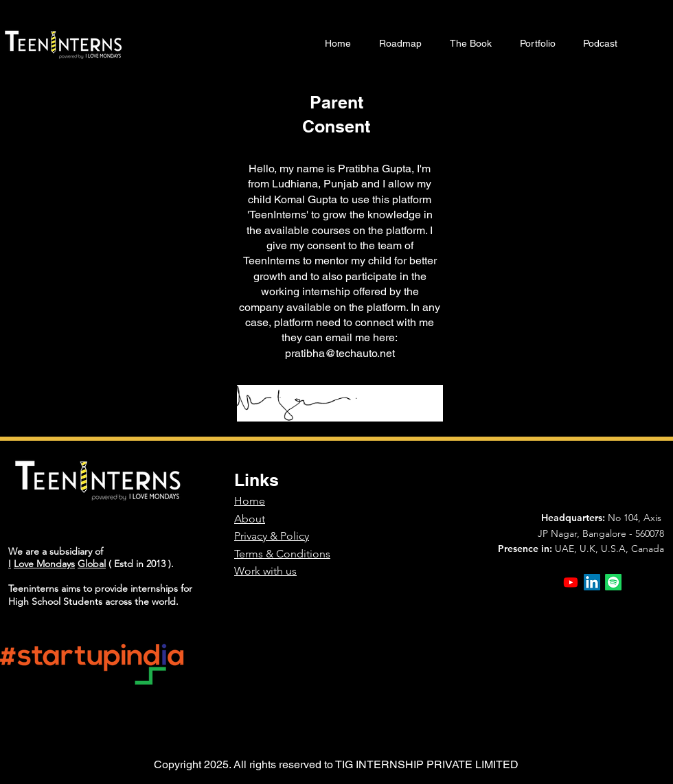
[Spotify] (613, 582)
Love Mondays (44, 564)
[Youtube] (571, 582)
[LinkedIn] (592, 582)
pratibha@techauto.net (340, 353)
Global (92, 564)
